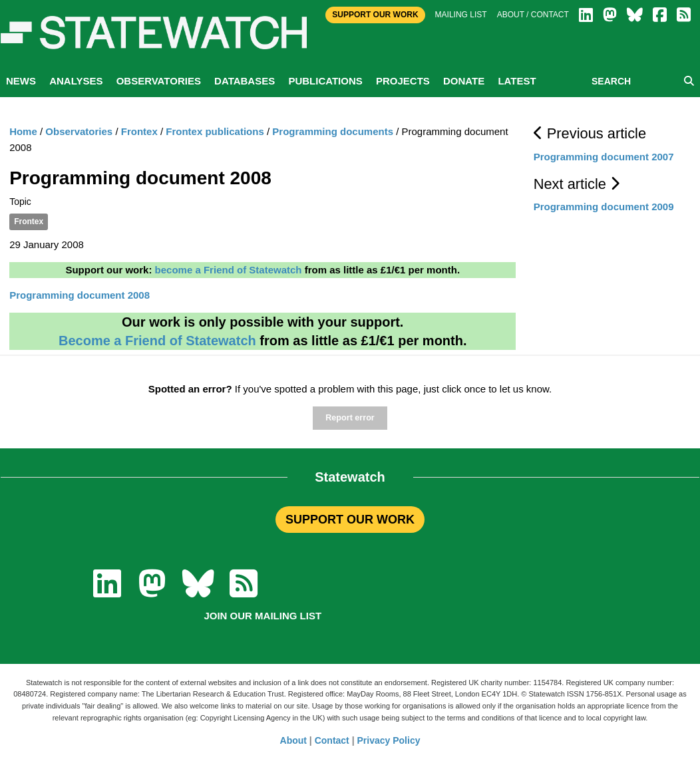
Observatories (159, 81)
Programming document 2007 (604, 157)
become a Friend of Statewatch (229, 270)
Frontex (139, 131)
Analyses (76, 81)
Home (23, 131)
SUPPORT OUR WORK (350, 520)
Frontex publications (215, 131)
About (293, 740)
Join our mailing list (262, 616)
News (21, 81)
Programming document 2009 (604, 207)
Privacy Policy (389, 740)
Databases (245, 81)
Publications (325, 81)
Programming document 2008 (80, 295)
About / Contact (533, 15)
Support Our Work (375, 15)
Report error (350, 418)
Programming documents (333, 131)
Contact (332, 740)
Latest (517, 81)
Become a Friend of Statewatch (157, 341)
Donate (464, 81)
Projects (403, 81)
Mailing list (461, 15)
